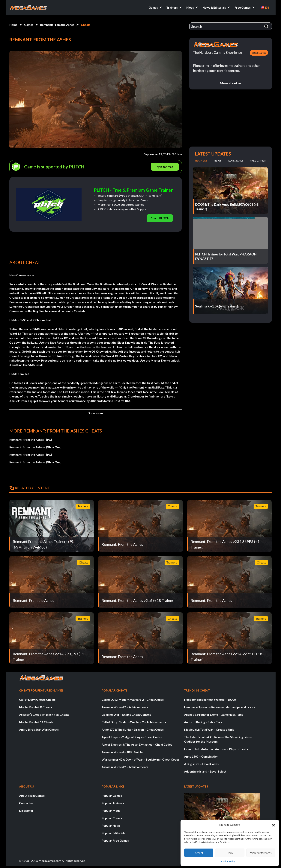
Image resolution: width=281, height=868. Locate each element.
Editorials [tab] (236, 160)
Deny (230, 853)
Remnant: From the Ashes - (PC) (31, 440)
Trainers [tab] (201, 160)
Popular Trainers (113, 803)
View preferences (261, 853)
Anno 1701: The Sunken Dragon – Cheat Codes (133, 729)
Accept (199, 853)
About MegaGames (32, 795)
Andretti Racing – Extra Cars (203, 722)
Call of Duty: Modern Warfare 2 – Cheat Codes (133, 699)
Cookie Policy (228, 861)
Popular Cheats (112, 818)
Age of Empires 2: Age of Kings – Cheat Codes (132, 737)
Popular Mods (111, 810)
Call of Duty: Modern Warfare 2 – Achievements (134, 722)
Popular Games (112, 795)
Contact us (26, 803)
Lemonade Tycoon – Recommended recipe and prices (219, 707)
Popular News (111, 825)
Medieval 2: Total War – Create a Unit (209, 729)
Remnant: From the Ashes (57, 25)
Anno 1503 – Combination (201, 756)
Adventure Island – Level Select (205, 771)
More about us (231, 83)
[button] (274, 825)
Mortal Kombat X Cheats (36, 707)
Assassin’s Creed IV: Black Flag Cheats (44, 714)
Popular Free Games (115, 840)
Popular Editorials (113, 833)
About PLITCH (160, 218)
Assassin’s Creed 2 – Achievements (125, 707)
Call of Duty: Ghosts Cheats (37, 699)
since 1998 (259, 52)
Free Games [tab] (258, 160)
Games (29, 25)
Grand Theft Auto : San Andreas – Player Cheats (216, 749)
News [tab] (218, 160)
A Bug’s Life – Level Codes (201, 764)
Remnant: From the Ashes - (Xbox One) (36, 447)
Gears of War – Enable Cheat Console (126, 714)
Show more (96, 413)
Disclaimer (26, 810)
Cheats (86, 25)
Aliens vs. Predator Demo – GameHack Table (214, 714)
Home (13, 25)
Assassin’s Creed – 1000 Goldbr (122, 752)
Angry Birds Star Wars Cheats (39, 729)
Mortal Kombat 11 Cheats (36, 722)
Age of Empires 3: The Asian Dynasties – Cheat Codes (137, 744)
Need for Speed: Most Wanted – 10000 (210, 699)
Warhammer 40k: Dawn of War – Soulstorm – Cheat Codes (140, 759)
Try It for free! (165, 167)
